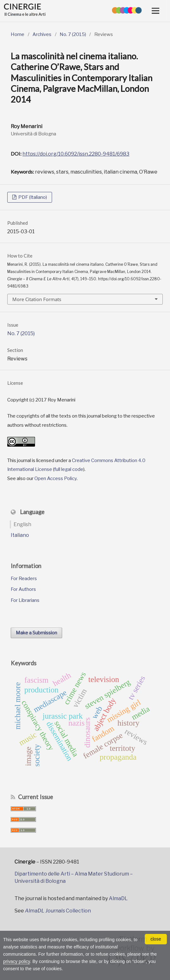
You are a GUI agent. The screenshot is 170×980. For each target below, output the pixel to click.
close (156, 939)
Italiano (20, 535)
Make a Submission (36, 633)
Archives (42, 34)
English (22, 524)
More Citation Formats (37, 299)
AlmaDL (118, 898)
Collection (58, 911)
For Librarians (25, 600)
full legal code (69, 469)
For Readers (24, 579)
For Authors (23, 589)
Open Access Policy (56, 478)
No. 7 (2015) (73, 34)
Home (18, 34)
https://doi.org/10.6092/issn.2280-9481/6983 (76, 154)
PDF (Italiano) (32, 197)
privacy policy (17, 961)
